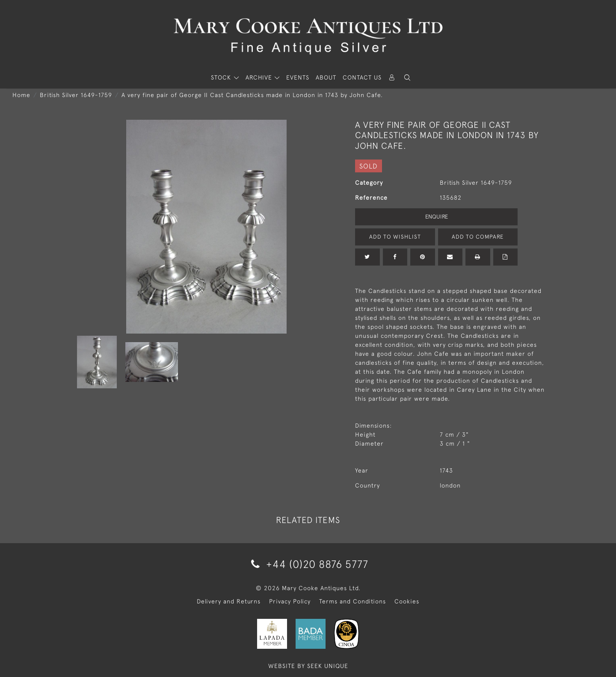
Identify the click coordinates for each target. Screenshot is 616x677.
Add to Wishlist (395, 237)
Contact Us (362, 77)
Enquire (436, 217)
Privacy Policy (290, 601)
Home (21, 95)
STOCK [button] (222, 77)
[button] (407, 78)
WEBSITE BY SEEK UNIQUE (308, 666)
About (326, 77)
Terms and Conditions (352, 601)
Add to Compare (478, 237)
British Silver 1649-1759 (76, 95)
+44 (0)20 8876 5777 (308, 564)
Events (298, 77)
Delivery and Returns (229, 601)
